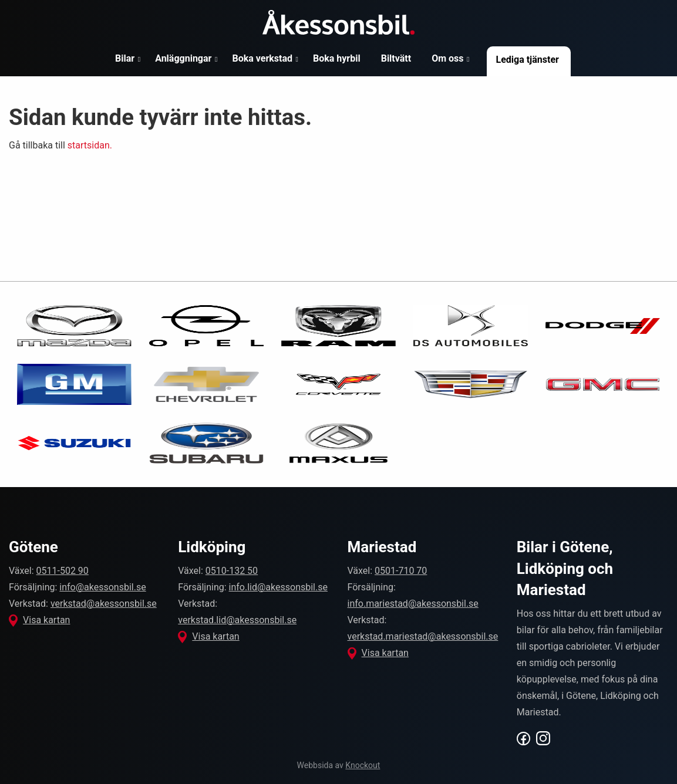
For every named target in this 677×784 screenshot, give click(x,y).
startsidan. (90, 145)
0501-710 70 (401, 571)
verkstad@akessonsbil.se (104, 604)
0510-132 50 (232, 571)
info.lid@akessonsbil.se (278, 587)
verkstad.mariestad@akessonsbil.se (423, 636)
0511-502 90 (63, 571)
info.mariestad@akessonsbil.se (413, 604)
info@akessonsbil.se (102, 587)
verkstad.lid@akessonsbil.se (237, 620)
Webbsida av (339, 765)
